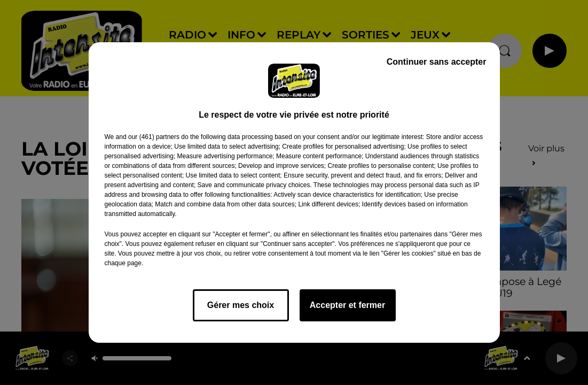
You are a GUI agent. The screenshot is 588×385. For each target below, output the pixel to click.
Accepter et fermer (347, 305)
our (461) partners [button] (154, 137)
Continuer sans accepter (437, 62)
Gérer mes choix (241, 305)
